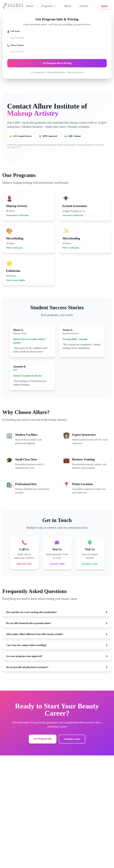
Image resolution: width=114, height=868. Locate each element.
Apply (104, 6)
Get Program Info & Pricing (57, 63)
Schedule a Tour (90, 564)
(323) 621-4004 (57, 564)
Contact (84, 6)
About (68, 6)
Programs (49, 6)
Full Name (14, 31)
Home (30, 6)
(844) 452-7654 (24, 564)
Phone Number (16, 45)
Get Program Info (43, 739)
